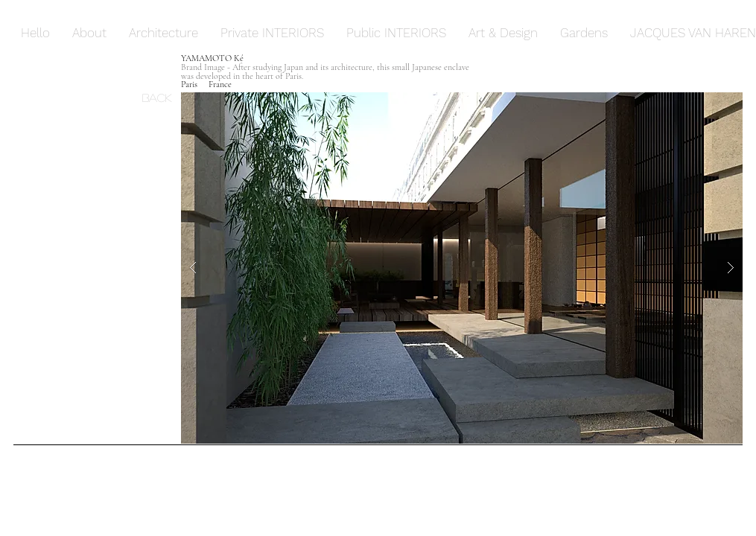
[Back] (161, 97)
